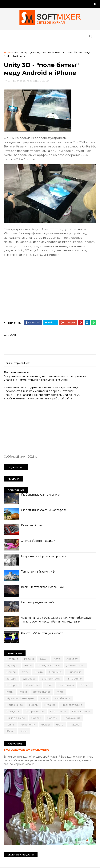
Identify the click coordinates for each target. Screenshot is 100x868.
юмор (10, 731)
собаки (36, 718)
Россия (29, 659)
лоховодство (42, 692)
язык (24, 731)
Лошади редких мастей (37, 602)
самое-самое (16, 718)
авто (57, 659)
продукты (13, 711)
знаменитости (51, 679)
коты (10, 692)
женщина (55, 672)
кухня (23, 692)
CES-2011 (46, 52)
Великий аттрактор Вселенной (42, 587)
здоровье (29, 679)
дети (25, 672)
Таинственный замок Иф (38, 572)
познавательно (72, 705)
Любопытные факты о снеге (40, 495)
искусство (33, 685)
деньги (11, 672)
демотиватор (75, 665)
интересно (74, 679)
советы (52, 718)
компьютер (66, 685)
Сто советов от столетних (26, 750)
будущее (12, 665)
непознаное (15, 705)
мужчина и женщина (20, 698)
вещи (28, 665)
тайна (10, 725)
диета (39, 672)
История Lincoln (32, 525)
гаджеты (33, 52)
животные (75, 672)
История (12, 659)
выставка (20, 52)
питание (50, 705)
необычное (62, 698)
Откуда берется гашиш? (38, 541)
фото (60, 725)
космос (85, 685)
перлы (34, 705)
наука (44, 698)
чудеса (74, 725)
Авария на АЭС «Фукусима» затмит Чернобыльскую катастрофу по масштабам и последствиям (56, 620)
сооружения (72, 718)
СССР (44, 659)
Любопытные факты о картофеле (44, 510)
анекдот (72, 659)
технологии (28, 725)
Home (8, 52)
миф (60, 692)
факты (46, 725)
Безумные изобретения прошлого (45, 556)
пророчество (35, 711)
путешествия (81, 711)
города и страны (49, 665)
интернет (13, 685)
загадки (12, 679)
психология (58, 711)
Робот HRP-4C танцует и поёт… (43, 633)
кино (49, 685)
